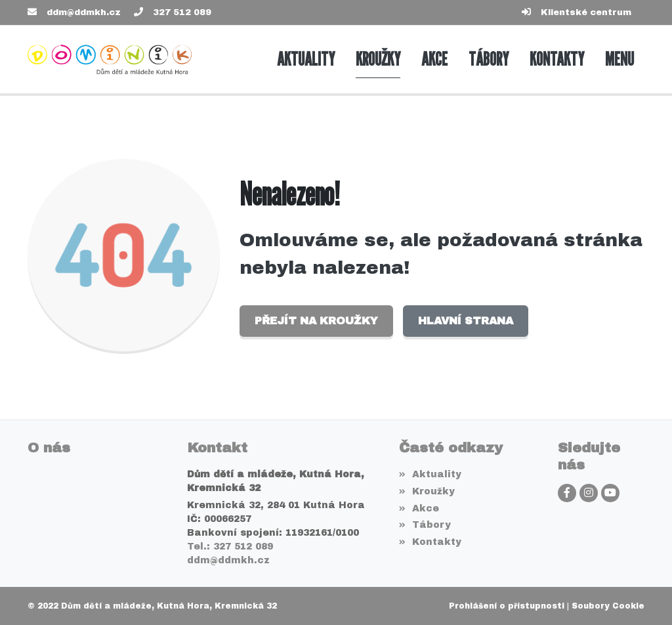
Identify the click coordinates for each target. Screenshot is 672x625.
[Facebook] (567, 493)
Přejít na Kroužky (316, 321)
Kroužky (427, 491)
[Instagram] (589, 493)
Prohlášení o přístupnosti (507, 606)
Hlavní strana (466, 321)
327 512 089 (182, 12)
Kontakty (430, 542)
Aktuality (430, 474)
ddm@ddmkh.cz (84, 12)
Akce (419, 508)
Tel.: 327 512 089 (230, 547)
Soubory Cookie (608, 606)
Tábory (425, 525)
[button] (619, 59)
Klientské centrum (586, 12)
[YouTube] (610, 493)
